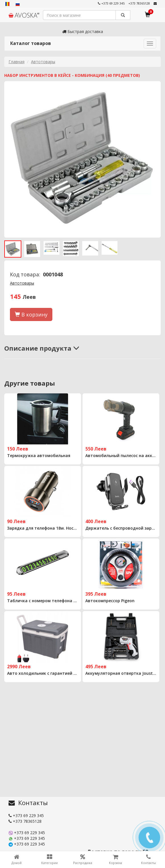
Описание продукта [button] (42, 348)
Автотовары (43, 62)
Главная (16, 62)
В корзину (31, 314)
